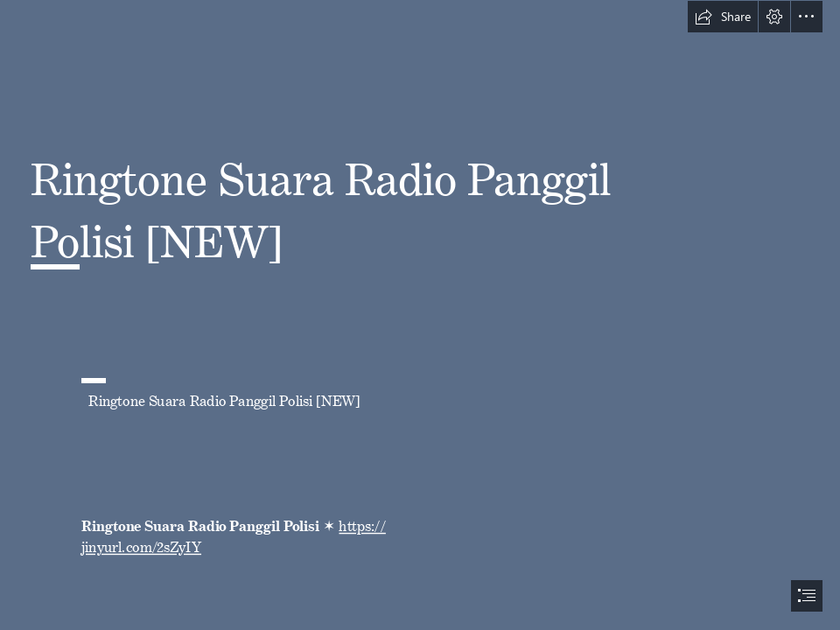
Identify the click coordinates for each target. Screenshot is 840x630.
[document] (420, 315)
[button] (723, 17)
